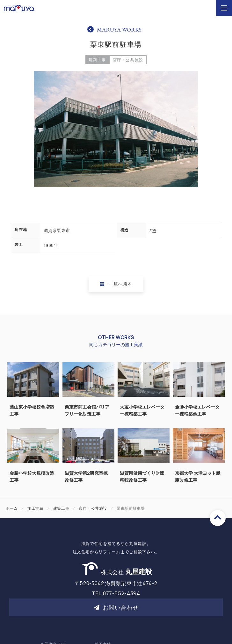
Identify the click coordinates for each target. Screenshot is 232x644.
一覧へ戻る (116, 284)
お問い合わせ (116, 607)
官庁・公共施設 (128, 60)
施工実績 (36, 508)
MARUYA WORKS (119, 29)
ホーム (12, 508)
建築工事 (97, 59)
